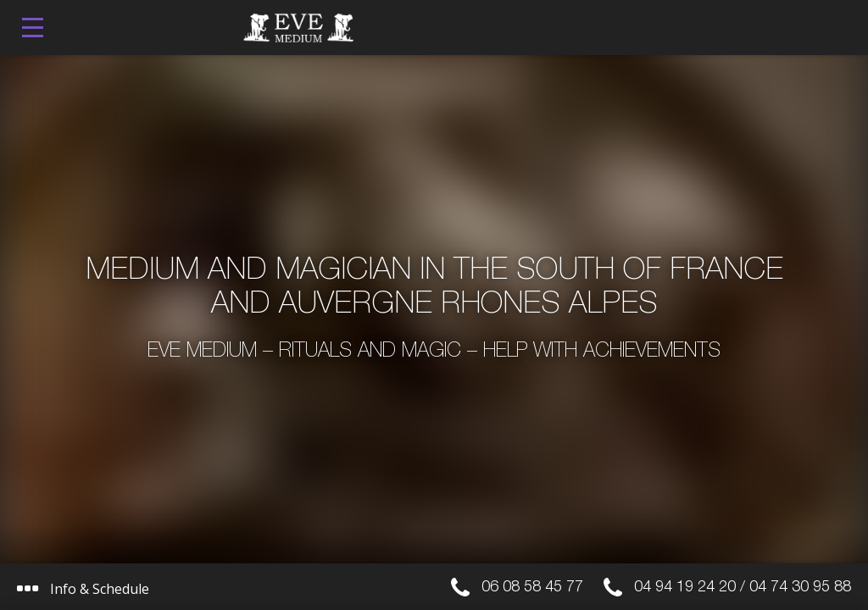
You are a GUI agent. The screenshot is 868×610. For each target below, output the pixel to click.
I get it (376, 523)
